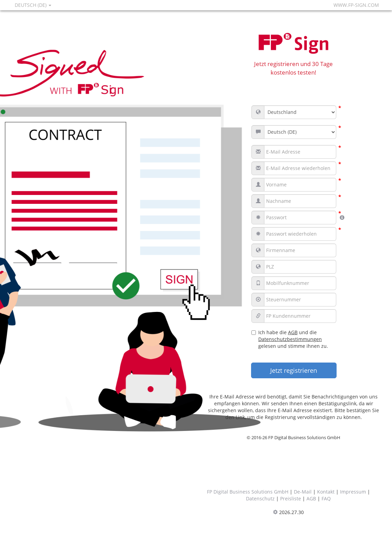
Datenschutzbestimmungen (290, 339)
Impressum (353, 492)
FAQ (326, 498)
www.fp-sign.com (356, 5)
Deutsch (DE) (33, 5)
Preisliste (291, 498)
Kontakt (326, 492)
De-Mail (303, 492)
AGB (293, 332)
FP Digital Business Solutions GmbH (248, 492)
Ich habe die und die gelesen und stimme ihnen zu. (290, 339)
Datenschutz (260, 498)
